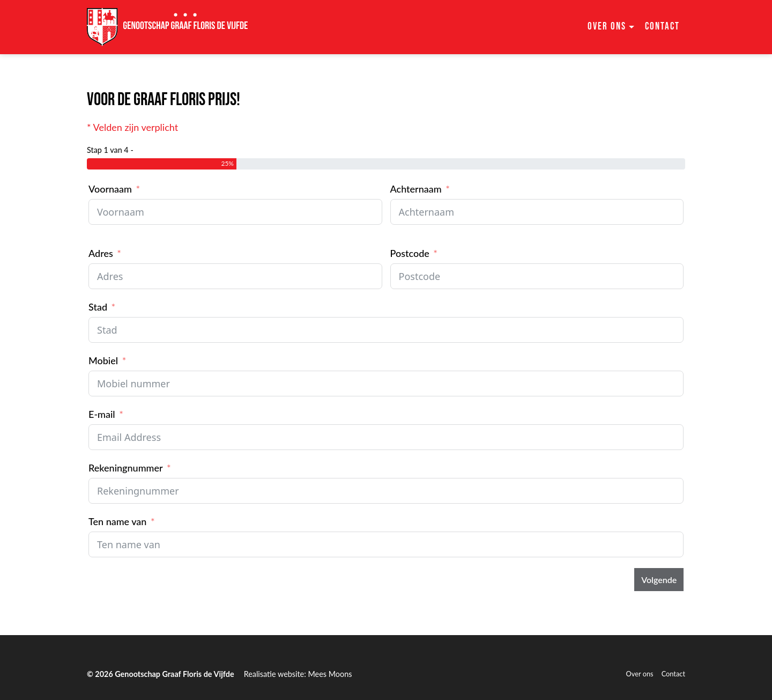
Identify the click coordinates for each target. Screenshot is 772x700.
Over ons (640, 674)
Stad (98, 307)
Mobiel (103, 360)
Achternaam (416, 189)
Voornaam (110, 189)
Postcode (410, 253)
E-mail (102, 414)
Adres (101, 253)
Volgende (659, 580)
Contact (662, 27)
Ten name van (117, 521)
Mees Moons (330, 674)
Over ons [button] (607, 27)
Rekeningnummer (126, 468)
